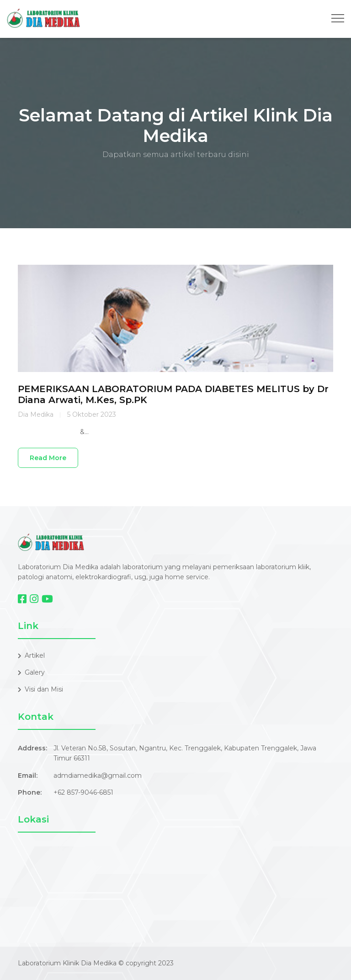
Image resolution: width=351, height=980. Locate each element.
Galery (31, 672)
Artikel (31, 655)
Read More (48, 458)
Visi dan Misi (40, 689)
